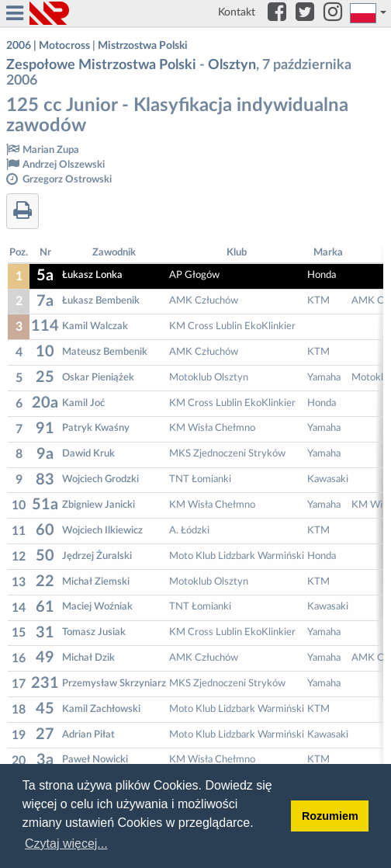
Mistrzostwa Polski (143, 46)
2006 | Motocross (48, 46)
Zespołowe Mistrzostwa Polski (101, 65)
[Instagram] (333, 13)
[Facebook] (277, 13)
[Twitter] (305, 13)
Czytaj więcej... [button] (66, 844)
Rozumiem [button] (330, 816)
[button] (369, 13)
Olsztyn (232, 65)
